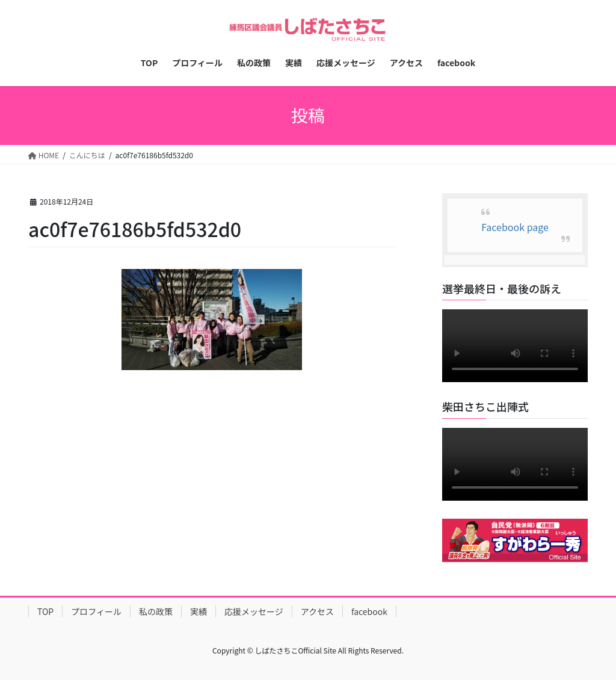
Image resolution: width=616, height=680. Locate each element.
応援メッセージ (254, 611)
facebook (369, 611)
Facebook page (515, 227)
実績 (199, 611)
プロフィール (96, 611)
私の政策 (156, 611)
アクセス (317, 611)
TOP (45, 611)
